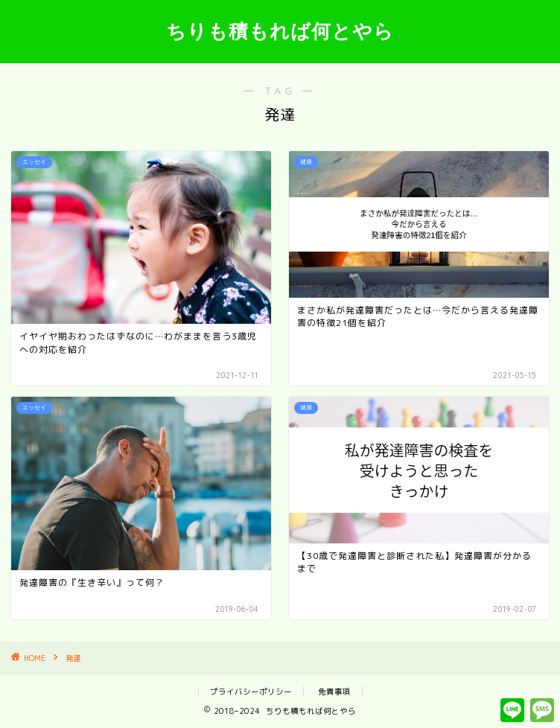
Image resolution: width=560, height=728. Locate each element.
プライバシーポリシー (251, 692)
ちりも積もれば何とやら (280, 31)
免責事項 (334, 692)
